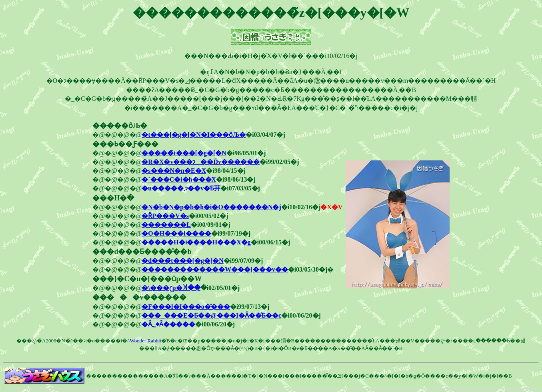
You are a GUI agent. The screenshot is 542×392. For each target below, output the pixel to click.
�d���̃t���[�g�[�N (182, 261)
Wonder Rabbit (145, 341)
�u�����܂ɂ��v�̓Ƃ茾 (181, 188)
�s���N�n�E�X (174, 171)
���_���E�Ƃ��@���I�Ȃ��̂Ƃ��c (211, 315)
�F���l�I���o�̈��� (186, 307)
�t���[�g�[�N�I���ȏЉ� (194, 135)
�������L (166, 225)
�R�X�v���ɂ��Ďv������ (201, 162)
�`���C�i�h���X (179, 179)
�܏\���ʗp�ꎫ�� (171, 288)
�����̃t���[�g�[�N (184, 153)
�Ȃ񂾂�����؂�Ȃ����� (168, 324)
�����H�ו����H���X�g (196, 242)
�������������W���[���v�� (215, 269)
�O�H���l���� (176, 233)
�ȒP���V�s (165, 216)
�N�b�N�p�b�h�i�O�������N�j (211, 207)
